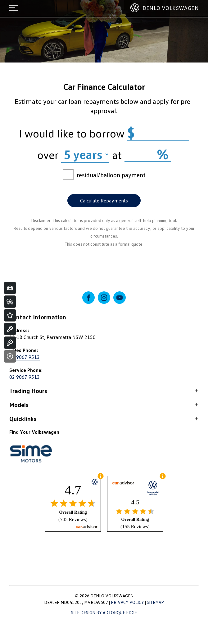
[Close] (10, 356)
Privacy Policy (127, 602)
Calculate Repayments (104, 201)
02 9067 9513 (25, 357)
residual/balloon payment (104, 175)
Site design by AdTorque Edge (104, 612)
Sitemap (155, 602)
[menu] (14, 8)
